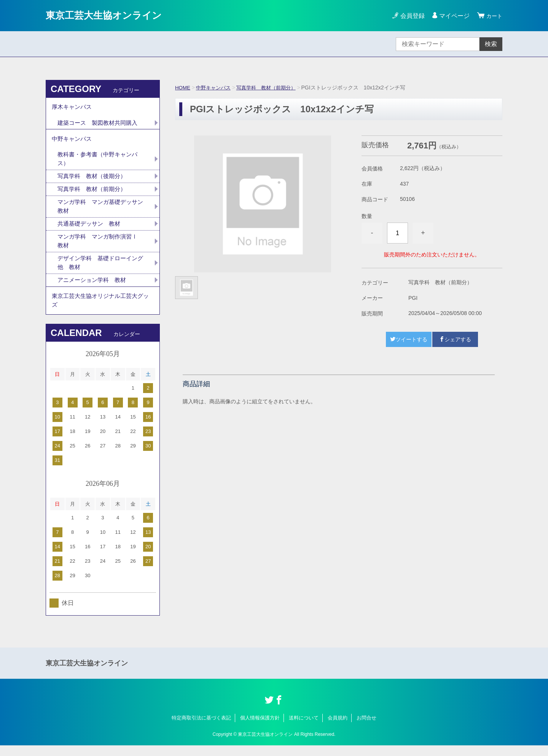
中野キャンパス (215, 88)
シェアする (455, 339)
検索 (491, 44)
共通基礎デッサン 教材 (91, 230)
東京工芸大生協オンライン (111, 15)
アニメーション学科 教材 (94, 288)
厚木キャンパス (73, 108)
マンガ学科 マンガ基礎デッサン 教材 (100, 212)
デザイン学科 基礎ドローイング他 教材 (100, 270)
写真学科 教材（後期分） (94, 181)
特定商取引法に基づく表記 (201, 728)
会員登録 (410, 16)
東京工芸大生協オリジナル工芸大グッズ (100, 310)
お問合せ (366, 728)
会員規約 (338, 728)
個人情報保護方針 (260, 728)
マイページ (452, 16)
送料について (304, 728)
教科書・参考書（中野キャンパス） (100, 163)
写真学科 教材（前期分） (272, 88)
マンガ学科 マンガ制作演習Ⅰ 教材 (103, 248)
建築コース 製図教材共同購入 (100, 125)
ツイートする (409, 339)
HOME (183, 88)
